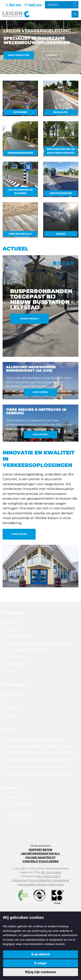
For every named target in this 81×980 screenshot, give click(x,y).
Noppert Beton (40, 850)
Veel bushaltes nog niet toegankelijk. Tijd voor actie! (40, 759)
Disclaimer (20, 880)
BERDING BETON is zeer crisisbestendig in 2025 (40, 753)
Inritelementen (61, 193)
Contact (52, 55)
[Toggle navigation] (75, 14)
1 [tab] (55, 263)
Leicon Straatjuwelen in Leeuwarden (34, 739)
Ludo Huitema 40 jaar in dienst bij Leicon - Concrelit (40, 746)
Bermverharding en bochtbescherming (61, 151)
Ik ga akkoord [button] (40, 954)
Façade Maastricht (40, 857)
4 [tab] (68, 263)
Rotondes (20, 112)
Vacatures (11, 708)
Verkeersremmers (20, 153)
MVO (7, 701)
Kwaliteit (10, 715)
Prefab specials (20, 234)
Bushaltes (61, 112)
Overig (61, 234)
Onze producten (19, 55)
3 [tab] (63, 263)
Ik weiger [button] (40, 963)
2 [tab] (59, 263)
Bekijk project (29, 319)
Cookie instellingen (50, 884)
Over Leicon (19, 534)
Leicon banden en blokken (20, 192)
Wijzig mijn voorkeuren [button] (41, 972)
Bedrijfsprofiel (15, 694)
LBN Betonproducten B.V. (40, 853)
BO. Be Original (51, 872)
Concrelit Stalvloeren (40, 861)
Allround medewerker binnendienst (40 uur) (40, 773)
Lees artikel (40, 392)
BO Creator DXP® (49, 876)
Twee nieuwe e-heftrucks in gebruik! (34, 766)
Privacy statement (41, 880)
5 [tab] (72, 263)
